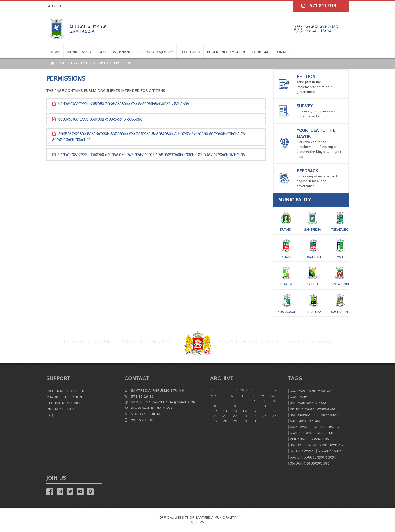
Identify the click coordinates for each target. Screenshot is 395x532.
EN (54, 6)
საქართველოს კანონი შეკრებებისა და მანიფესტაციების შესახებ (124, 104)
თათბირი (300, 463)
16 (245, 411)
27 (215, 421)
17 (255, 411)
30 (245, 421)
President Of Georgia (87, 341)
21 (225, 416)
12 (274, 406)
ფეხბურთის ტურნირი (311, 439)
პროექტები (301, 415)
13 (215, 411)
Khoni (286, 257)
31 (255, 421)
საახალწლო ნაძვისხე (312, 433)
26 (274, 416)
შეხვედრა (329, 427)
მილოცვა (320, 463)
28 (225, 421)
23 (245, 416)
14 (225, 411)
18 (264, 411)
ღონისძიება (326, 415)
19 (274, 411)
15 (235, 411)
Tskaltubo (340, 229)
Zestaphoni (339, 284)
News (55, 52)
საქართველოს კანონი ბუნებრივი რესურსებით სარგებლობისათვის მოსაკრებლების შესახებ (152, 155)
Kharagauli (287, 312)
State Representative (308, 341)
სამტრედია (301, 397)
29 (235, 421)
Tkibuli (312, 284)
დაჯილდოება (304, 427)
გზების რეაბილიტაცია (313, 409)
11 (264, 406)
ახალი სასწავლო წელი (313, 457)
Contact (283, 52)
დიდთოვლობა (328, 445)
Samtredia (312, 229)
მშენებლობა (303, 451)
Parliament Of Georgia (144, 341)
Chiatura (314, 312)
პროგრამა (301, 445)
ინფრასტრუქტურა (308, 403)
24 (255, 416)
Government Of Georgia (251, 341)
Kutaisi (286, 229)
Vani (340, 257)
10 (255, 406)
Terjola (286, 284)
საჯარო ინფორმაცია (311, 391)
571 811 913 (323, 6)
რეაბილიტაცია (305, 421)
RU (60, 6)
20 (215, 416)
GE (49, 6)
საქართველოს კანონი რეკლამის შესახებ (100, 119)
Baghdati (313, 257)
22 (235, 416)
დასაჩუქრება (331, 451)
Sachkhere (340, 312)
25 (264, 416)
